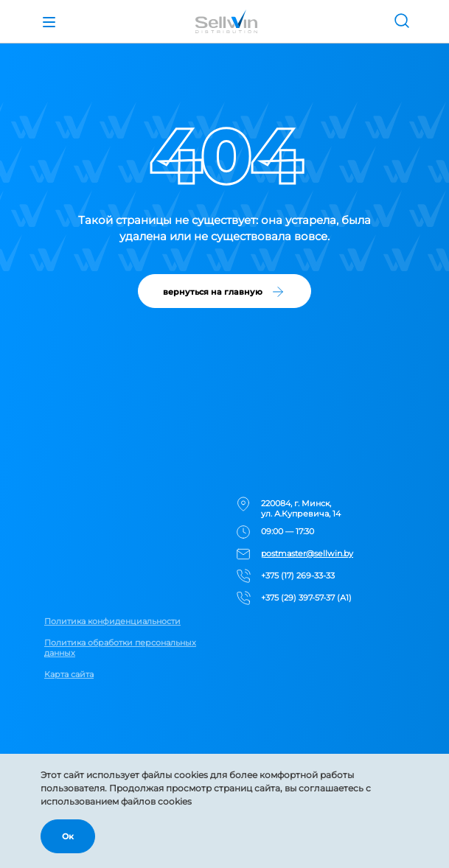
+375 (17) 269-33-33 (298, 575)
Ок (68, 836)
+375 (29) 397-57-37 (298, 598)
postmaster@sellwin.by (307, 553)
